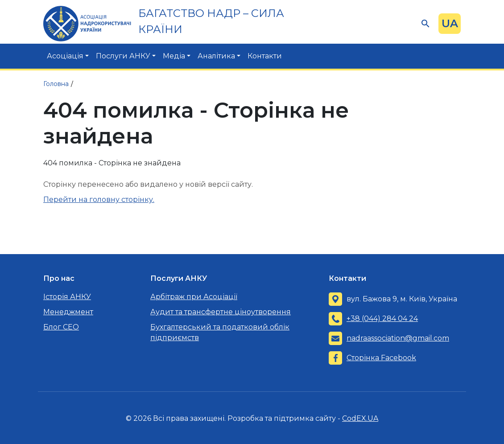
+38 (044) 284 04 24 (382, 319)
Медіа (174, 56)
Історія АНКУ (67, 297)
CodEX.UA (360, 418)
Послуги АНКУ (123, 56)
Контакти (265, 56)
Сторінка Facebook (381, 358)
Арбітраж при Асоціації (194, 297)
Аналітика (216, 56)
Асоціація (65, 56)
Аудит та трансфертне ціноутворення (221, 312)
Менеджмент (68, 312)
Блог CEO (61, 327)
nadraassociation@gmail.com (398, 338)
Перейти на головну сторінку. (99, 199)
